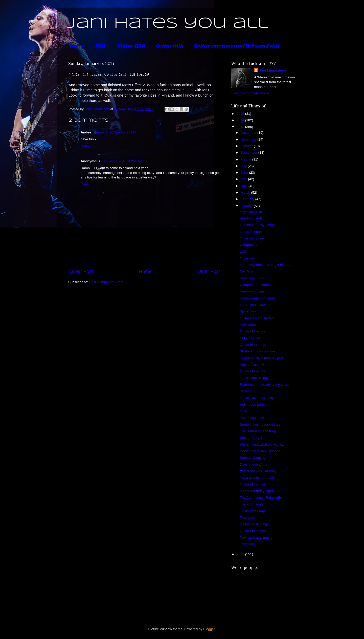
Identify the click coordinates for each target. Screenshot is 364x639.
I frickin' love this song (257, 398)
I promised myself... (255, 305)
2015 (241, 114)
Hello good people (254, 405)
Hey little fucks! (251, 212)
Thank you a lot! (252, 418)
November (249, 139)
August (246, 159)
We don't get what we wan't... (262, 444)
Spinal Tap (248, 311)
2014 (241, 120)
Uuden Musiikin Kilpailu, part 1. (263, 358)
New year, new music (256, 538)
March (246, 192)
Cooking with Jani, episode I (261, 451)
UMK (244, 252)
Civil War (247, 271)
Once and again (252, 238)
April (245, 186)
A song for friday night (256, 491)
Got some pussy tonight (258, 225)
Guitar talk (169, 45)
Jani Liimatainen (272, 70)
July (244, 166)
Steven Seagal (251, 438)
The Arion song (251, 504)
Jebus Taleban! (251, 232)
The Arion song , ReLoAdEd (261, 498)
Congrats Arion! (252, 245)
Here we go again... (255, 291)
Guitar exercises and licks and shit (236, 45)
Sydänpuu (248, 391)
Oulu (244, 411)
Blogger (209, 629)
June (245, 173)
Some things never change (260, 425)
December (249, 133)
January (247, 206)
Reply (85, 146)
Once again (249, 258)
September (249, 153)
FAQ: (101, 45)
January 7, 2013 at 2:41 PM (123, 161)
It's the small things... (256, 524)
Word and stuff (251, 218)
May (244, 179)
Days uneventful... (254, 464)
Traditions (247, 544)
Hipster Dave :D (252, 365)
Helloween (248, 325)
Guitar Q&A (131, 45)
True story (247, 518)
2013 (241, 127)
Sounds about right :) (256, 458)
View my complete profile (250, 93)
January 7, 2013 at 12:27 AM (114, 132)
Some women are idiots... (259, 298)
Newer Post (81, 271)
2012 (241, 554)
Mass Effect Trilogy (254, 378)
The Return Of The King (258, 431)
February (248, 199)
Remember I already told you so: (265, 385)
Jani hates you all (167, 24)
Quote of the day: (253, 331)
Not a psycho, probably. (258, 478)
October (247, 146)
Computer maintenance (258, 285)
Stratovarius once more (258, 351)
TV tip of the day (252, 511)
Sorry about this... (253, 278)
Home (77, 45)
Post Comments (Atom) (107, 282)
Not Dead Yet (250, 338)
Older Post (209, 271)
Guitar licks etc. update (257, 318)
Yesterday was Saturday (258, 471)
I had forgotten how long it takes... (266, 265)
